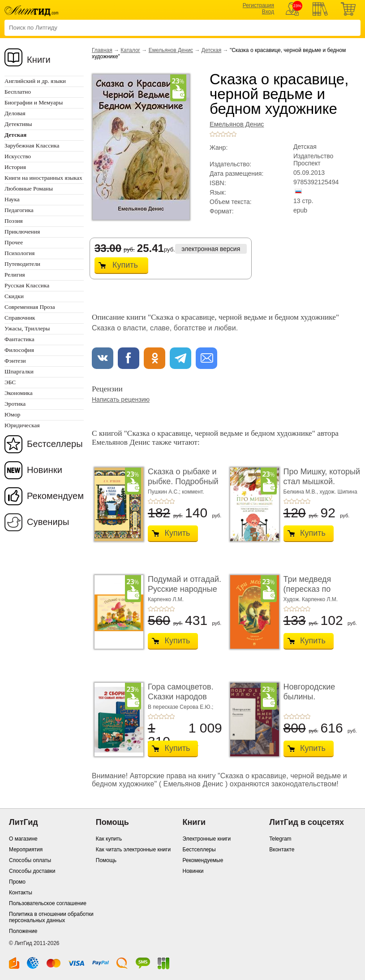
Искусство (18, 156)
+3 (223, 134)
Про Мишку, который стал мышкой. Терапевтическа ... (322, 481)
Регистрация (258, 5)
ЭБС (10, 382)
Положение (23, 931)
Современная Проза (30, 307)
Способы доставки (32, 871)
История (15, 167)
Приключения (22, 232)
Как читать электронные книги (133, 850)
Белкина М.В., (302, 492)
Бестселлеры (55, 444)
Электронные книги (207, 839)
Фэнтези (15, 361)
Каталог (130, 50)
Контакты (21, 893)
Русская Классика (27, 285)
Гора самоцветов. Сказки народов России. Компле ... (182, 696)
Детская (211, 50)
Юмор (12, 414)
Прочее (14, 242)
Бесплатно (18, 92)
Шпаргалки (19, 371)
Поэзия (14, 221)
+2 (218, 134)
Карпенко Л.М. (166, 599)
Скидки (14, 296)
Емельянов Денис (171, 50)
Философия (19, 350)
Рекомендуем (55, 496)
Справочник (20, 318)
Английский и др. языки (35, 81)
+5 (234, 134)
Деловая (15, 113)
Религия (15, 275)
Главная (102, 50)
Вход (268, 12)
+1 (212, 134)
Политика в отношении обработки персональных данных (51, 917)
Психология (19, 253)
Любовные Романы (29, 189)
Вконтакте (282, 850)
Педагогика (19, 210)
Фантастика (19, 339)
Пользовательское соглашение (48, 903)
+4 (228, 134)
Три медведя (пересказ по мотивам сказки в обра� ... (316, 594)
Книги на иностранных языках (43, 178)
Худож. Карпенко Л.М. (311, 599)
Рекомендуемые (203, 860)
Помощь (106, 860)
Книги (39, 60)
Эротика (15, 404)
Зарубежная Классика (32, 145)
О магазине (23, 839)
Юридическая (22, 425)
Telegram (280, 839)
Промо (17, 882)
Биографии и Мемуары (34, 102)
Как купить (109, 839)
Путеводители (22, 264)
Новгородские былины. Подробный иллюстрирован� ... (321, 701)
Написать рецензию (121, 399)
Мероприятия (26, 850)
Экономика (19, 393)
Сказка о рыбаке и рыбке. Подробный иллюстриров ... (183, 481)
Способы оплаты (30, 860)
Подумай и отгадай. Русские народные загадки (185, 589)
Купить (125, 265)
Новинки (45, 470)
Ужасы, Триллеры (27, 328)
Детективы (18, 124)
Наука (12, 199)
